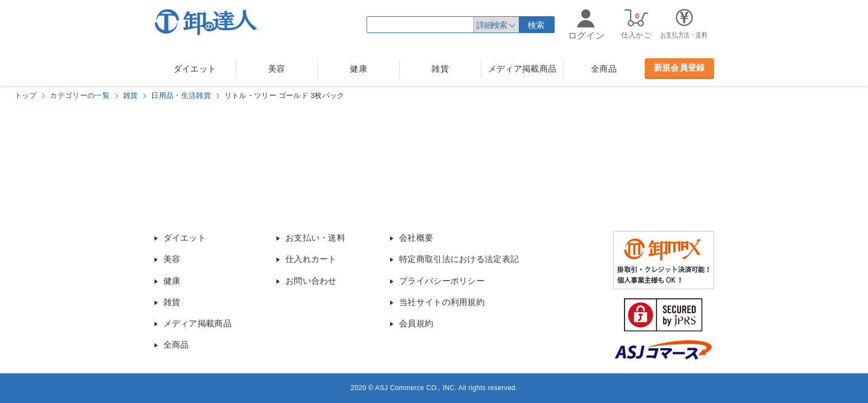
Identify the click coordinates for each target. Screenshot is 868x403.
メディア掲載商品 (522, 69)
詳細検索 (491, 25)
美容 (277, 69)
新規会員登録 (679, 67)
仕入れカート (311, 259)
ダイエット (195, 69)
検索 (536, 25)
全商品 (604, 69)
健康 (358, 69)
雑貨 (440, 69)
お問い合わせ (311, 281)
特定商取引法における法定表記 (459, 259)
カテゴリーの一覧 (79, 95)
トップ (26, 95)
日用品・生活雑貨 (181, 95)
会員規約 (416, 323)
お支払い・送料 (315, 238)
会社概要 (416, 238)
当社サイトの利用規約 (442, 302)
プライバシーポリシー (442, 281)
